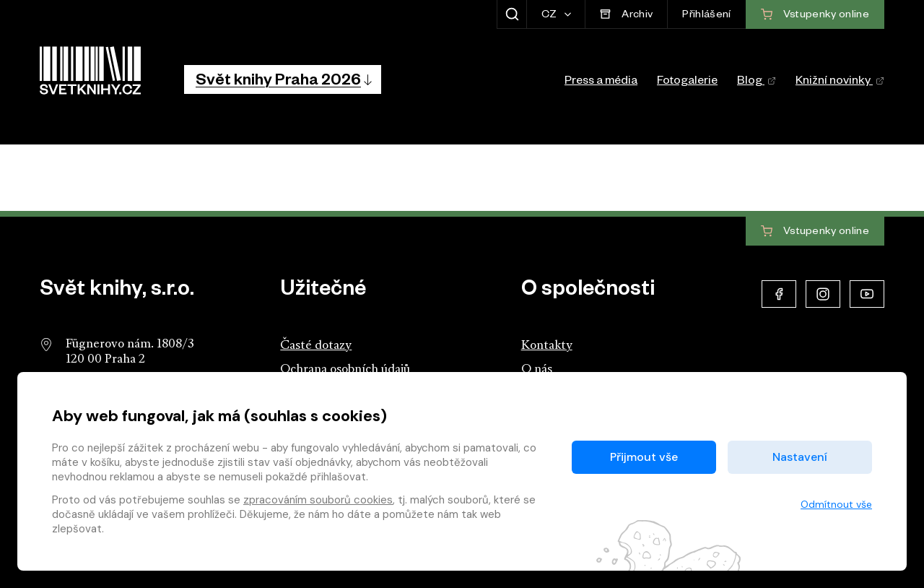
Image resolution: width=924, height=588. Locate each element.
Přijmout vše (644, 457)
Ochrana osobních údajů (345, 369)
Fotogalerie (687, 82)
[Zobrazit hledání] (511, 14)
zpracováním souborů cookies (318, 500)
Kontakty (547, 346)
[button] (283, 79)
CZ (550, 16)
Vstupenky (815, 232)
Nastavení (800, 457)
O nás (537, 369)
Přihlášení (706, 16)
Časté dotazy (316, 346)
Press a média (601, 82)
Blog (757, 82)
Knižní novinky (840, 82)
